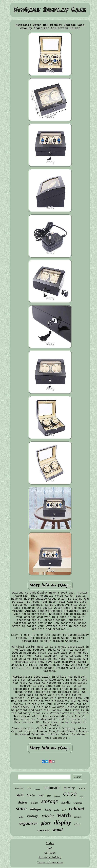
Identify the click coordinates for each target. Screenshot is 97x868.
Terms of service (50, 862)
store (21, 808)
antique (36, 809)
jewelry (69, 788)
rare (29, 789)
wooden (20, 788)
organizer (28, 823)
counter (78, 817)
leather (34, 803)
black (48, 810)
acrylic (66, 802)
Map (50, 848)
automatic (52, 788)
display (63, 823)
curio (56, 810)
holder (31, 795)
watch (64, 815)
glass (46, 823)
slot (49, 796)
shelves (23, 802)
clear (78, 824)
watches (78, 803)
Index (50, 844)
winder (48, 816)
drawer (82, 788)
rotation (57, 796)
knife (21, 817)
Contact (50, 853)
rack (41, 795)
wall (64, 810)
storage (50, 801)
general (37, 789)
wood (58, 829)
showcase (43, 830)
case (70, 794)
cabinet (76, 808)
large (82, 796)
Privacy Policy (50, 858)
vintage (33, 816)
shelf (20, 795)
